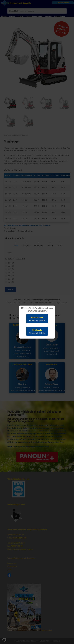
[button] (4, 640)
